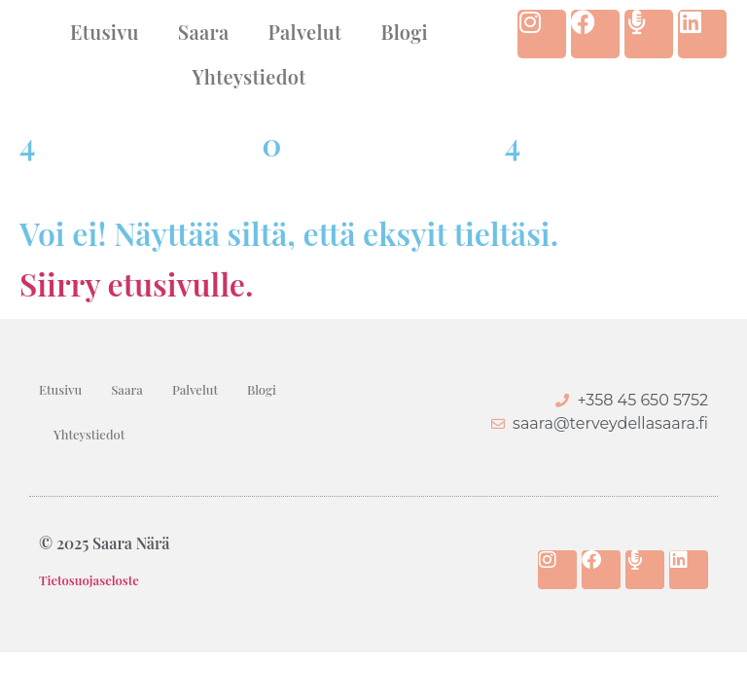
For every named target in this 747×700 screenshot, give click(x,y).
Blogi (404, 32)
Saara (204, 32)
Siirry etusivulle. (136, 283)
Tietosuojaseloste (89, 580)
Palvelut (305, 32)
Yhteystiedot (249, 76)
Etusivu (105, 32)
